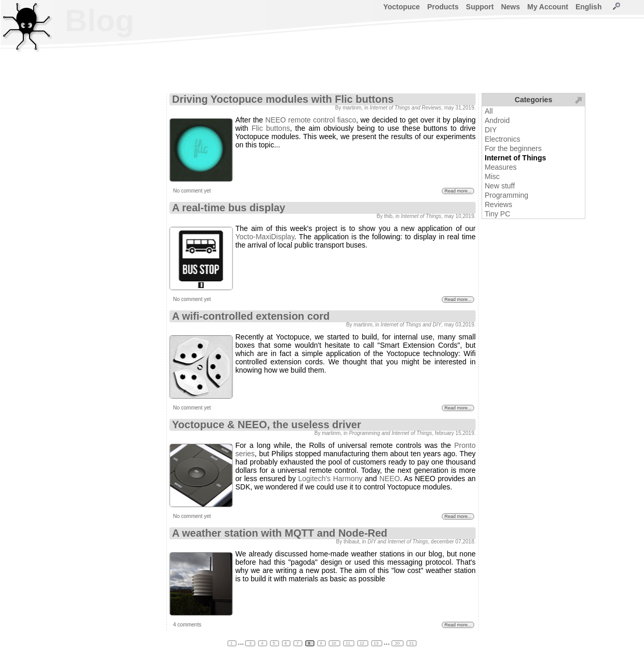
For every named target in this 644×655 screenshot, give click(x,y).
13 (376, 643)
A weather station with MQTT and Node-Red (280, 533)
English (589, 7)
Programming (506, 195)
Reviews (498, 204)
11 (348, 643)
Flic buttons (271, 128)
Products (443, 7)
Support (480, 7)
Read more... (458, 191)
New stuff (500, 186)
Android (497, 120)
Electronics (502, 139)
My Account (548, 7)
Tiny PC (497, 214)
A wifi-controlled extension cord (251, 316)
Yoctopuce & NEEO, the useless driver (267, 425)
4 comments (187, 625)
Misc (492, 176)
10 (334, 643)
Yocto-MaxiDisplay (265, 237)
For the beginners (513, 148)
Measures (501, 167)
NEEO (390, 479)
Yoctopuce (402, 7)
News (510, 7)
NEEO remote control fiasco (311, 120)
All (489, 111)
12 (362, 643)
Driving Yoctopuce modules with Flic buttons (283, 99)
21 (411, 643)
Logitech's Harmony (330, 479)
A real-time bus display (229, 208)
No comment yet (192, 191)
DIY (491, 130)
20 (397, 643)
